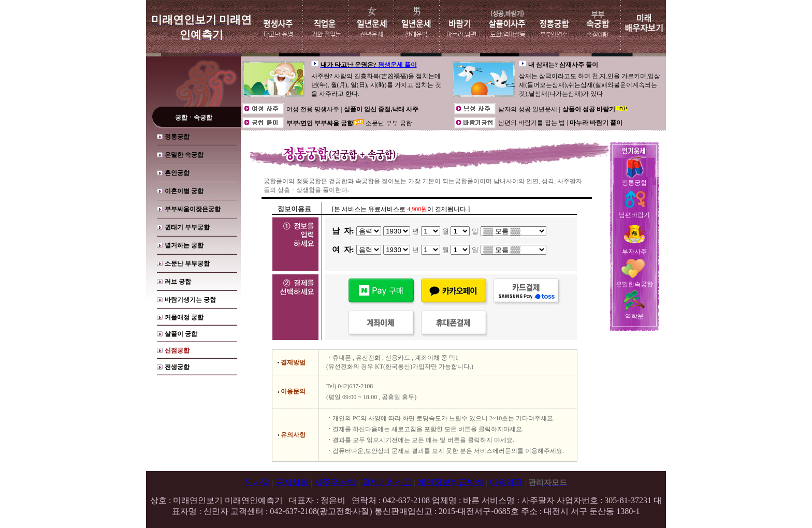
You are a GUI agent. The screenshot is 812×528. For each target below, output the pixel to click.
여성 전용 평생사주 (314, 109)
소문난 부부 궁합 (389, 123)
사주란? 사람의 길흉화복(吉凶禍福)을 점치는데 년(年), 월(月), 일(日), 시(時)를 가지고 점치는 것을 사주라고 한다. (376, 85)
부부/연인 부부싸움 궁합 (320, 123)
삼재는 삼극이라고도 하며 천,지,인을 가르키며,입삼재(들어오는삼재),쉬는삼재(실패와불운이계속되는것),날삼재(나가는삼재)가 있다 (590, 85)
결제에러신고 (387, 482)
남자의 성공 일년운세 (528, 109)
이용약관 (506, 482)
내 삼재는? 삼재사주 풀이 (563, 65)
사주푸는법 (335, 482)
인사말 (257, 482)
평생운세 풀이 (397, 65)
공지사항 (292, 482)
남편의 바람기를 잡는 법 (532, 123)
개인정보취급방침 (451, 482)
